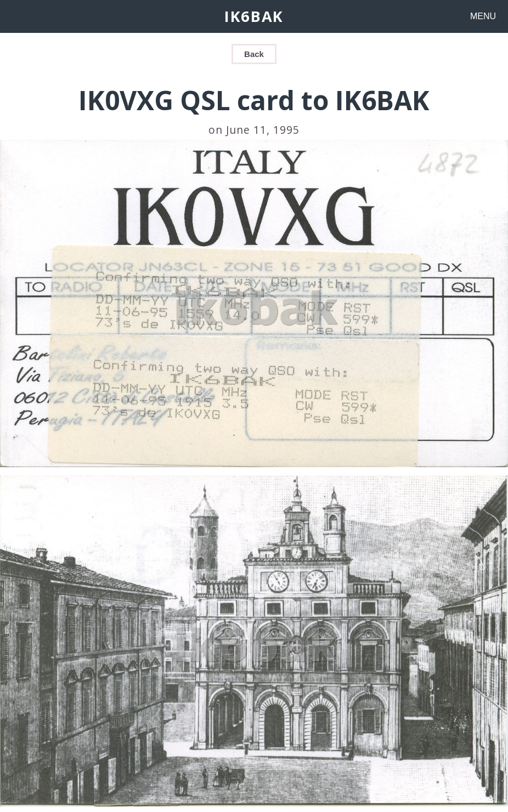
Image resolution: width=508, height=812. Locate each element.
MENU (483, 16)
